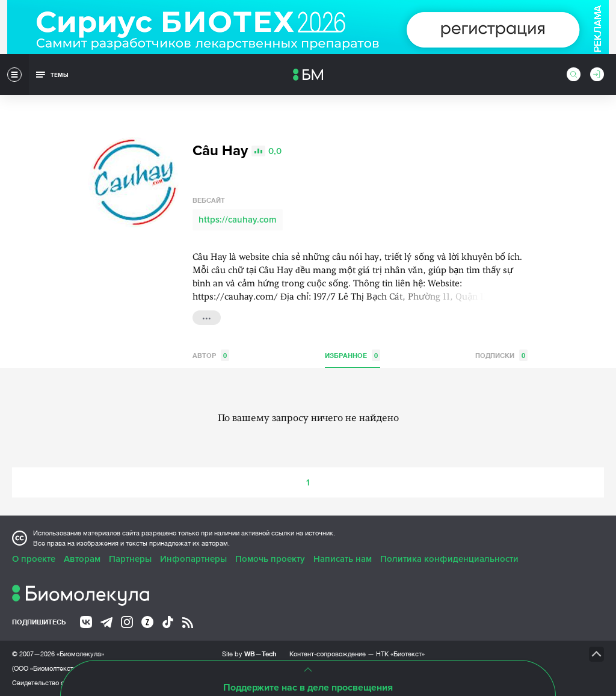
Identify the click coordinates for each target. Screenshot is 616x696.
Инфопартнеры (193, 559)
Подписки (501, 355)
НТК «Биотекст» (400, 654)
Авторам (82, 559)
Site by (249, 654)
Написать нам (343, 559)
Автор (211, 355)
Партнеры (130, 559)
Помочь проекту (270, 559)
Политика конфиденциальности (449, 559)
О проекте (34, 559)
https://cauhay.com (238, 220)
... (207, 316)
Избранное (353, 355)
